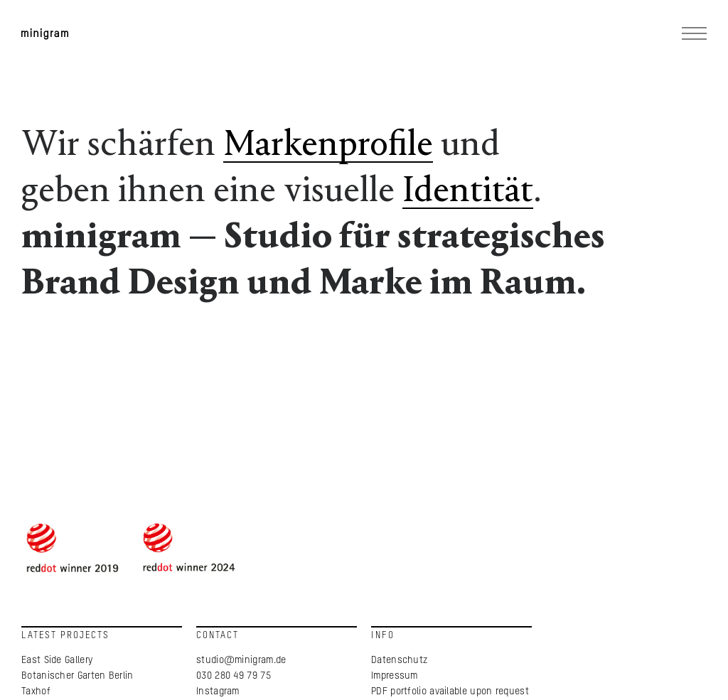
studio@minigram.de (242, 662)
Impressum (394, 677)
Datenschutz (399, 662)
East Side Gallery (59, 662)
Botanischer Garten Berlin (79, 677)
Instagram (218, 693)
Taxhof (38, 693)
